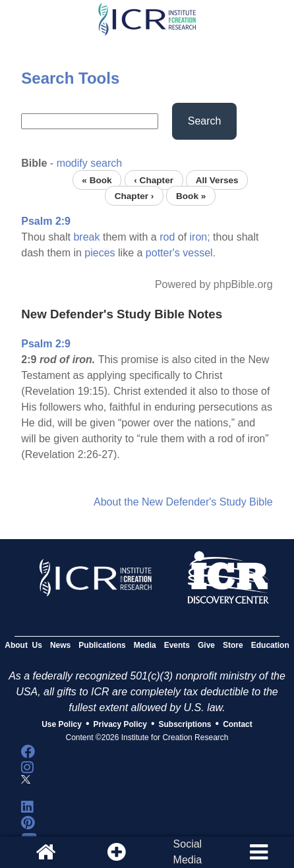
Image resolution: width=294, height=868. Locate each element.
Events (177, 645)
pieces (100, 253)
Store (233, 645)
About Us (23, 645)
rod (167, 237)
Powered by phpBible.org (214, 284)
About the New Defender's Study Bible (183, 502)
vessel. (199, 253)
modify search (90, 163)
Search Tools (70, 78)
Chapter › (134, 195)
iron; (200, 237)
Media (145, 645)
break (86, 237)
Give (206, 645)
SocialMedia (188, 852)
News (60, 645)
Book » (191, 195)
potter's (163, 253)
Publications (102, 645)
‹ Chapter (154, 180)
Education (270, 645)
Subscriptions (185, 724)
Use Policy (62, 724)
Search (205, 121)
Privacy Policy (120, 724)
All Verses (217, 180)
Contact (238, 724)
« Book (97, 180)
